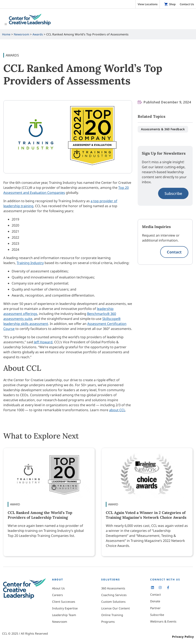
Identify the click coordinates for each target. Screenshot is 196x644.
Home (6, 34)
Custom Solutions (113, 602)
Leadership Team (64, 615)
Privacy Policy (183, 637)
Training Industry (30, 263)
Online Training (112, 615)
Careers (57, 595)
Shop (172, 4)
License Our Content (115, 608)
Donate (155, 601)
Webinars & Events (163, 621)
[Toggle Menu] (98, 20)
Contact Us (187, 4)
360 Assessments (113, 588)
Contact (174, 252)
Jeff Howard (43, 342)
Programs (108, 622)
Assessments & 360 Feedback (163, 129)
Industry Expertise (65, 608)
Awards (38, 34)
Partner (155, 608)
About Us (58, 588)
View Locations (148, 4)
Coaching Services (114, 595)
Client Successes (64, 602)
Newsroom (21, 34)
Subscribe (173, 193)
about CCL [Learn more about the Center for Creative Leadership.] (117, 410)
